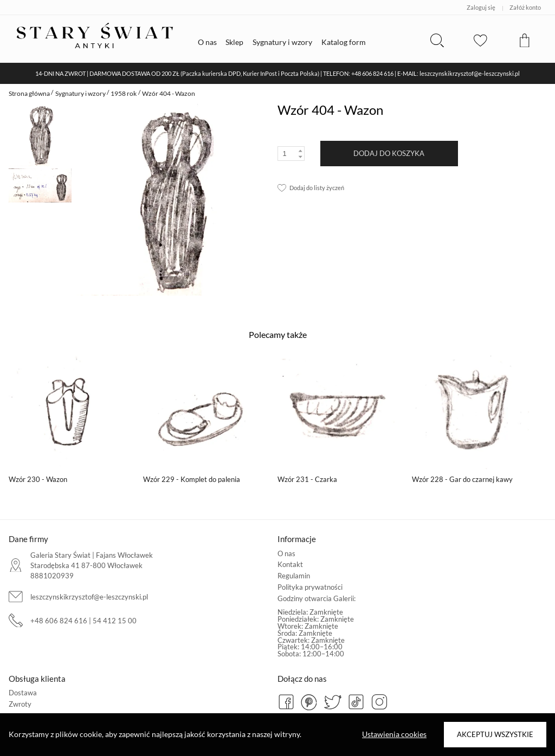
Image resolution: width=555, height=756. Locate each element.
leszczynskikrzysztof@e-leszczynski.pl (89, 597)
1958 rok (124, 93)
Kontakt (290, 564)
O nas (286, 553)
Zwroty (20, 704)
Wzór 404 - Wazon (169, 93)
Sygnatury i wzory (80, 93)
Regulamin (294, 576)
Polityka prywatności (310, 587)
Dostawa (23, 693)
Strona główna (29, 93)
